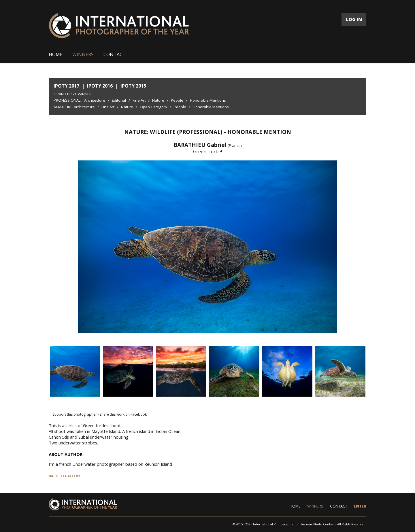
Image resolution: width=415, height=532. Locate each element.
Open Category (153, 107)
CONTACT (115, 54)
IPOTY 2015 (133, 86)
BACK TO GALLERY (65, 476)
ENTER (360, 506)
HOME (56, 54)
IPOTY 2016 (100, 86)
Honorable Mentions (208, 100)
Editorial (119, 100)
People (177, 100)
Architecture (95, 100)
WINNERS (83, 54)
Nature (158, 100)
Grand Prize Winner (73, 94)
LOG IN (354, 19)
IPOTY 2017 (66, 86)
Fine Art (139, 100)
